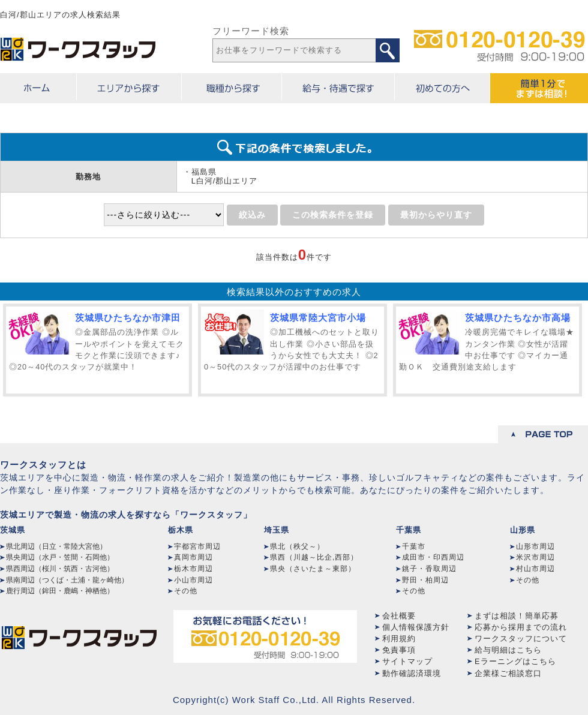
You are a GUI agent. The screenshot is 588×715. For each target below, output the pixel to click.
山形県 (523, 530)
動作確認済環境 (412, 673)
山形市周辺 (535, 546)
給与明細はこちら (508, 650)
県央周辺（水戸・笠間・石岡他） (60, 557)
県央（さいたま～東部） (313, 569)
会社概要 (399, 616)
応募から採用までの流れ (521, 627)
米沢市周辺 (535, 557)
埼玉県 (277, 530)
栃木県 (181, 530)
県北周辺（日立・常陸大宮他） (56, 546)
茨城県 (13, 530)
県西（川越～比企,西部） (314, 557)
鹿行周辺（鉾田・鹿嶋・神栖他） (60, 591)
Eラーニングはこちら (515, 661)
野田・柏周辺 (425, 580)
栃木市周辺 (193, 569)
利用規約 (399, 639)
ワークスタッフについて (521, 639)
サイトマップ (407, 661)
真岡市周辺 (193, 557)
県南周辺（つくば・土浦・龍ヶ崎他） (67, 580)
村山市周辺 (535, 569)
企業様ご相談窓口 (508, 673)
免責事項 (399, 650)
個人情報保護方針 (416, 627)
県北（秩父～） (297, 546)
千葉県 (409, 530)
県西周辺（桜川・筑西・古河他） (60, 569)
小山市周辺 (193, 580)
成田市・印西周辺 (433, 557)
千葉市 (414, 546)
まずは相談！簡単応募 (517, 616)
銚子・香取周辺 (429, 569)
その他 (186, 591)
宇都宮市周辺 (197, 546)
